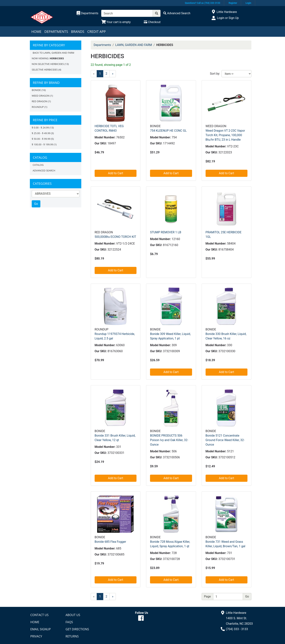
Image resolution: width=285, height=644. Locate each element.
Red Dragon (40, 101)
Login (248, 3)
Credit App (97, 32)
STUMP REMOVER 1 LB (166, 232)
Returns (72, 636)
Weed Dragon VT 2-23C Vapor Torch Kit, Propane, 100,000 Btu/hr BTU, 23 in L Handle (225, 135)
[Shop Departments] (87, 13)
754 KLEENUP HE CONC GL (168, 131)
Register (233, 3)
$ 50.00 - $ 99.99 (41, 139)
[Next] (113, 74)
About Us (73, 615)
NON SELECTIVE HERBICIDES (48, 64)
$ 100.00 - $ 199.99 (42, 144)
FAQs (69, 622)
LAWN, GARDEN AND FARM (134, 45)
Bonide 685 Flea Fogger (110, 542)
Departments (56, 32)
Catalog (38, 165)
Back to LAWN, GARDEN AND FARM (53, 53)
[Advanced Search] (177, 13)
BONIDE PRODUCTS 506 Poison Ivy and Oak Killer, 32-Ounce (169, 440)
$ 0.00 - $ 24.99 (40, 128)
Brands (78, 32)
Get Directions (77, 629)
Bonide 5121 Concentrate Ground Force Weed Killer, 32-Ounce (225, 440)
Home (36, 32)
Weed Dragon (41, 96)
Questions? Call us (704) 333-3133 (203, 3)
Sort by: (215, 74)
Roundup (38, 107)
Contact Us (40, 615)
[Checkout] (152, 22)
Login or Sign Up (228, 18)
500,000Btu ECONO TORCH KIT (115, 237)
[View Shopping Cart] (116, 22)
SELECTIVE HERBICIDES (45, 70)
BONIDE (36, 90)
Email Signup (41, 629)
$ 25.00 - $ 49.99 (41, 133)
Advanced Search (44, 170)
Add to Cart (116, 173)
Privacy (36, 636)
